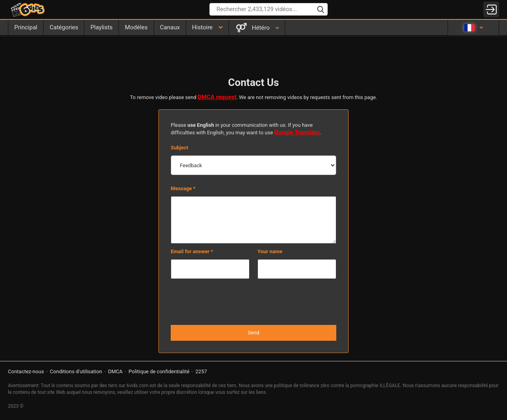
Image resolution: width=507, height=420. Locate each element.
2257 (201, 371)
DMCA (115, 371)
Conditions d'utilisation (76, 371)
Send (253, 333)
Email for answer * (192, 251)
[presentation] (253, 302)
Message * (183, 188)
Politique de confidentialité (159, 371)
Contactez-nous (26, 371)
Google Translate (297, 132)
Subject (179, 148)
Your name (270, 251)
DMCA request (217, 97)
